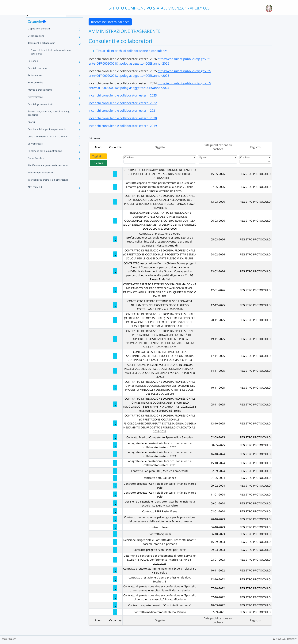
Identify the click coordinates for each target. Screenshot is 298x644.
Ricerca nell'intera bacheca (110, 22)
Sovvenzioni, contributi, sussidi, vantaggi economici (49, 118)
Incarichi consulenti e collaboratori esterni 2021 (123, 111)
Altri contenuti (35, 192)
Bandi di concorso (37, 73)
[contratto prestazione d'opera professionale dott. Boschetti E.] (115, 579)
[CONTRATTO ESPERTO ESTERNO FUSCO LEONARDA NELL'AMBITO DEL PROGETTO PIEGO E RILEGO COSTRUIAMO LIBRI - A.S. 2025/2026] (115, 305)
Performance (35, 81)
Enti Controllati (36, 88)
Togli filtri (98, 156)
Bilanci (31, 127)
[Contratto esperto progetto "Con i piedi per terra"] (115, 605)
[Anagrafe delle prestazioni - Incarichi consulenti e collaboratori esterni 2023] (115, 463)
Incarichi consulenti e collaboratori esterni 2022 (123, 103)
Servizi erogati (35, 149)
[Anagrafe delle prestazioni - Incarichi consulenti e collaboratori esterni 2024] (115, 454)
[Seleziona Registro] (255, 162)
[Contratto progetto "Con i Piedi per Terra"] (115, 550)
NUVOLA (278, 639)
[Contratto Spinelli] (115, 534)
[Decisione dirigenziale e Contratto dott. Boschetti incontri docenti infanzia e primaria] (115, 542)
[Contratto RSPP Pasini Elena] (115, 511)
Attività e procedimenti (40, 95)
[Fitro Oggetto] (160, 162)
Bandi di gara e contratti (40, 109)
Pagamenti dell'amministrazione (45, 156)
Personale (33, 66)
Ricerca (98, 163)
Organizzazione (36, 41)
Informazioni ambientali (40, 178)
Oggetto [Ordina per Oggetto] (160, 147)
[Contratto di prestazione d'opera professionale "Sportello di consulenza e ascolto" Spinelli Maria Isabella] (115, 588)
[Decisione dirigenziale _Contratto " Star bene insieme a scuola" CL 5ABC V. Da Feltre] (115, 503)
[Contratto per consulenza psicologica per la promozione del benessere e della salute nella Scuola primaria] (115, 519)
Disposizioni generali (39, 34)
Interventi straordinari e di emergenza (48, 185)
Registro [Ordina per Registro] (255, 147)
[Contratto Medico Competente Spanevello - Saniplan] (115, 437)
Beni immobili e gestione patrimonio (47, 135)
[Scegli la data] (218, 162)
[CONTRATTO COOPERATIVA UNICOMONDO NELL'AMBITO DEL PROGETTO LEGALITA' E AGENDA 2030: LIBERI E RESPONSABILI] (115, 174)
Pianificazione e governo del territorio (48, 171)
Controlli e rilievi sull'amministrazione (48, 142)
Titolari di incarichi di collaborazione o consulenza (51, 57)
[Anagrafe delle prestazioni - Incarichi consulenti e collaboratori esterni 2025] (115, 445)
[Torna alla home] (44, 27)
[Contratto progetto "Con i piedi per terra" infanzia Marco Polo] (115, 486)
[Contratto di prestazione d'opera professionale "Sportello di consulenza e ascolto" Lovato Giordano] (115, 597)
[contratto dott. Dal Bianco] (115, 478)
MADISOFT (292, 639)
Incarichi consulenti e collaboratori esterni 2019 (123, 126)
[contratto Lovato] (115, 527)
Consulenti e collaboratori (42, 48)
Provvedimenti (35, 102)
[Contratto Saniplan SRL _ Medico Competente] (115, 471)
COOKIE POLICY (9, 639)
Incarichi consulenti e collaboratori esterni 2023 (123, 95)
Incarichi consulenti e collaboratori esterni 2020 (123, 118)
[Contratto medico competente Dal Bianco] (115, 612)
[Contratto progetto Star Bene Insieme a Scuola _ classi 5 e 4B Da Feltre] (115, 570)
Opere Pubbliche (36, 163)
